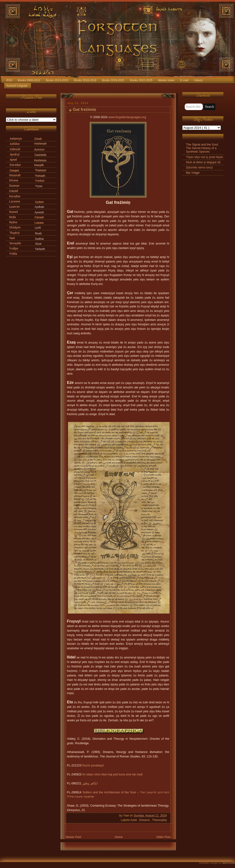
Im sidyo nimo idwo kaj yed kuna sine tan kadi (112, 774)
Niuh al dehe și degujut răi (203, 162)
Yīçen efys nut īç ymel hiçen (205, 157)
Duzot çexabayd (93, 765)
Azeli (134, 820)
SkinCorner (229, 863)
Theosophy (159, 820)
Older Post (163, 837)
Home (119, 837)
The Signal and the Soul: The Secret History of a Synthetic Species (202, 148)
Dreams (145, 820)
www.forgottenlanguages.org (127, 117)
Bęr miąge (193, 173)
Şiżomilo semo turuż (200, 168)
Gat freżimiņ (85, 110)
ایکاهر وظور (90, 783)
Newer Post (74, 837)
